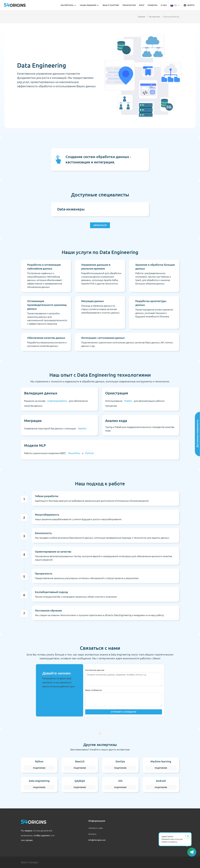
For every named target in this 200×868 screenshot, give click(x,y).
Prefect (128, 401)
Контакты (92, 834)
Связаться (100, 225)
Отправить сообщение (124, 712)
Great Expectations (57, 401)
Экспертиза (154, 17)
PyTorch (89, 453)
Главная (141, 17)
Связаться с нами (96, 828)
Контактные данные (95, 670)
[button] (175, 5)
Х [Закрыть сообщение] (188, 836)
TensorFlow (74, 453)
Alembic (82, 428)
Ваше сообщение (93, 690)
